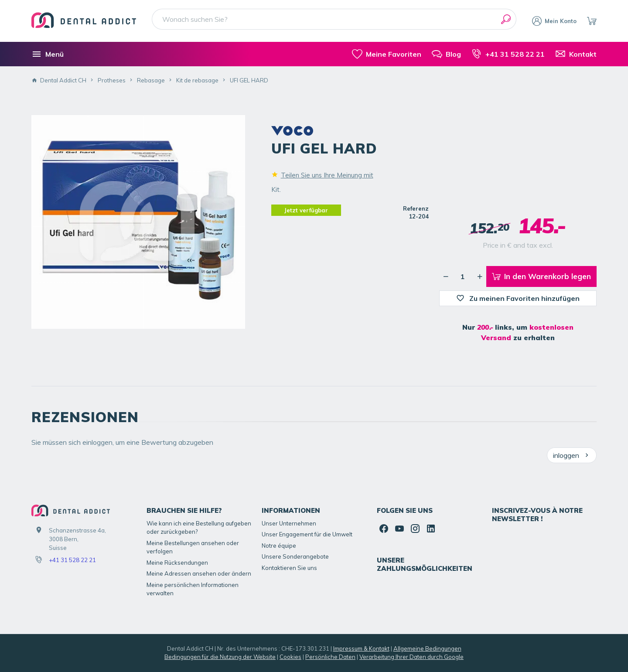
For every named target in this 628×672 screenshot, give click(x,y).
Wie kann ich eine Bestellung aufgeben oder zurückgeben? (199, 528)
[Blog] (446, 54)
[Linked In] (431, 529)
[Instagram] (415, 529)
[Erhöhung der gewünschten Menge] (480, 276)
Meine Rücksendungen (177, 563)
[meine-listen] (387, 54)
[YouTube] (399, 529)
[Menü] (48, 54)
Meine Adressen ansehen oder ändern (199, 573)
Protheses (112, 80)
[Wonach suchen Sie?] (334, 19)
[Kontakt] (576, 54)
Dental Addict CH (59, 80)
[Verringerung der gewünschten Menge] (446, 276)
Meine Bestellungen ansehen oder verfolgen (193, 547)
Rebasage (151, 80)
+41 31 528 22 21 (72, 560)
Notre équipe (279, 546)
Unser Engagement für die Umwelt (307, 534)
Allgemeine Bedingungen (427, 648)
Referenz (416, 208)
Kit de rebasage (197, 80)
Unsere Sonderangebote (295, 556)
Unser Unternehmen (289, 523)
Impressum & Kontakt (361, 648)
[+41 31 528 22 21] (508, 54)
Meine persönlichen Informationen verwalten (193, 589)
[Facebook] (384, 529)
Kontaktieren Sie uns (289, 568)
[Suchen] (506, 19)
